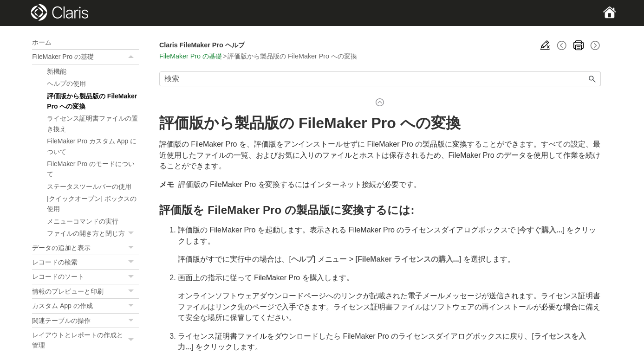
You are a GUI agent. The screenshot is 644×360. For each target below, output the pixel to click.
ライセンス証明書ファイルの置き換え (92, 123)
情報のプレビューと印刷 (85, 291)
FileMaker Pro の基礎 (85, 57)
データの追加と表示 (85, 248)
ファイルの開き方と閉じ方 (93, 233)
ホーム (42, 42)
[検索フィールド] (380, 79)
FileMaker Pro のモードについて (91, 169)
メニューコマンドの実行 (83, 221)
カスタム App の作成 (85, 306)
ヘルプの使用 (66, 84)
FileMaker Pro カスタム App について (92, 146)
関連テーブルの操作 (85, 321)
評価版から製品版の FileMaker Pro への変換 (92, 101)
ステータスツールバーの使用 (89, 186)
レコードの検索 (85, 262)
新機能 (57, 71)
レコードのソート (85, 276)
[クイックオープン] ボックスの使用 (92, 204)
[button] (132, 57)
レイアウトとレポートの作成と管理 (85, 340)
